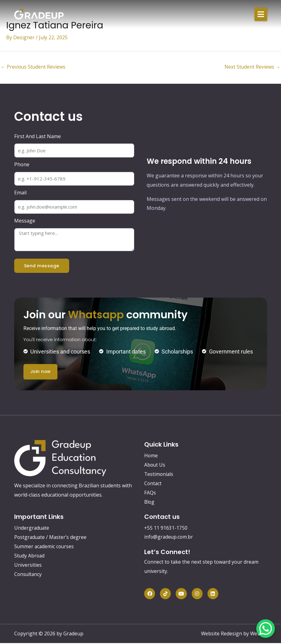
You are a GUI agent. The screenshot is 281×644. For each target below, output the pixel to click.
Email (20, 193)
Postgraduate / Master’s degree (51, 537)
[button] (261, 14)
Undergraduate (32, 528)
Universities (28, 565)
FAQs (150, 493)
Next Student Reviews (252, 67)
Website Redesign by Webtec (234, 634)
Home (151, 456)
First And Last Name (38, 137)
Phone (22, 165)
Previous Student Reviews (34, 67)
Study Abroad (30, 556)
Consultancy (28, 574)
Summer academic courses (45, 547)
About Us (155, 465)
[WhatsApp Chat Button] (266, 629)
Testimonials (159, 474)
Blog (150, 502)
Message (25, 221)
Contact (153, 484)
